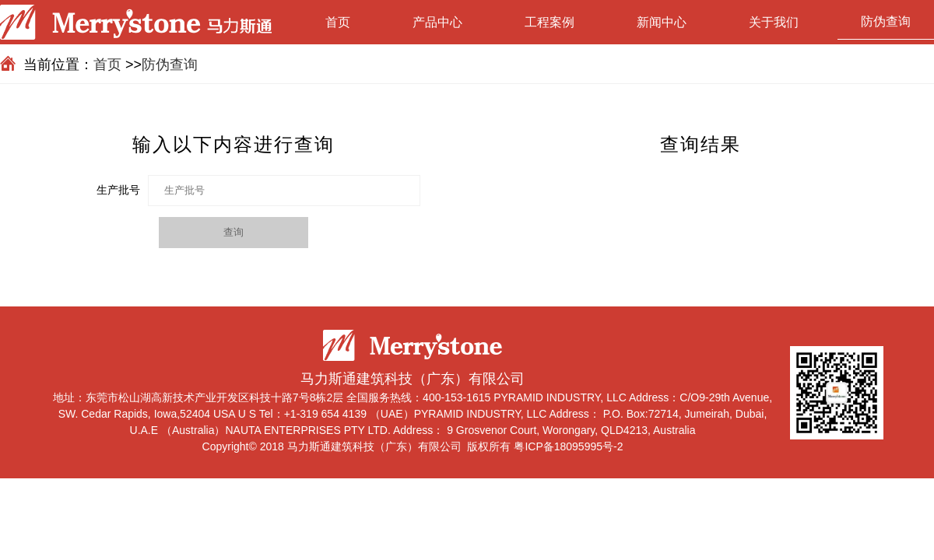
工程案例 (550, 22)
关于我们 (774, 22)
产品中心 (437, 22)
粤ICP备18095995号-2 (568, 446)
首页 (338, 22)
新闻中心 (662, 22)
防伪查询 (886, 21)
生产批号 (118, 190)
